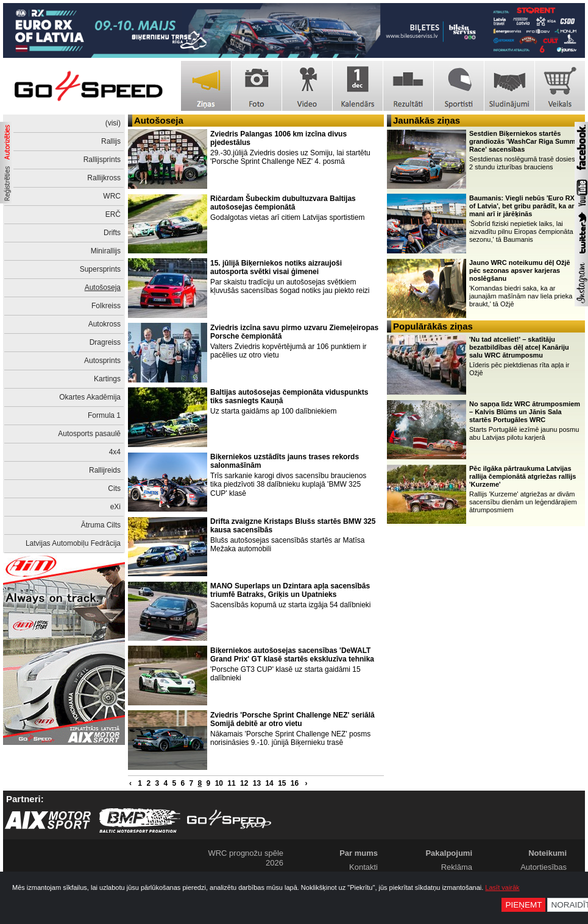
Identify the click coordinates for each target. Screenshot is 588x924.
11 (231, 783)
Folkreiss (106, 306)
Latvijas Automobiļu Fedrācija (73, 543)
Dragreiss (105, 342)
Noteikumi (547, 853)
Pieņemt (523, 905)
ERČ (113, 214)
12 (244, 783)
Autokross (104, 324)
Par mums (359, 853)
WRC (112, 196)
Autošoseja (103, 287)
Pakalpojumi (449, 853)
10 (219, 783)
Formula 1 (104, 415)
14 (269, 783)
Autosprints (102, 361)
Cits (114, 488)
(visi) (113, 123)
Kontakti (363, 867)
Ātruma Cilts (101, 525)
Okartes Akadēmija (90, 397)
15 (282, 783)
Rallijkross (104, 178)
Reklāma (457, 867)
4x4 (115, 452)
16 (295, 783)
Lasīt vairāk (502, 887)
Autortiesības (544, 867)
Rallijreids (105, 470)
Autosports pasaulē (89, 434)
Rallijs (111, 141)
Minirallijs (106, 251)
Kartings (107, 379)
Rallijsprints (102, 160)
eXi (115, 507)
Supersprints (100, 269)
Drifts (112, 233)
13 (257, 783)
